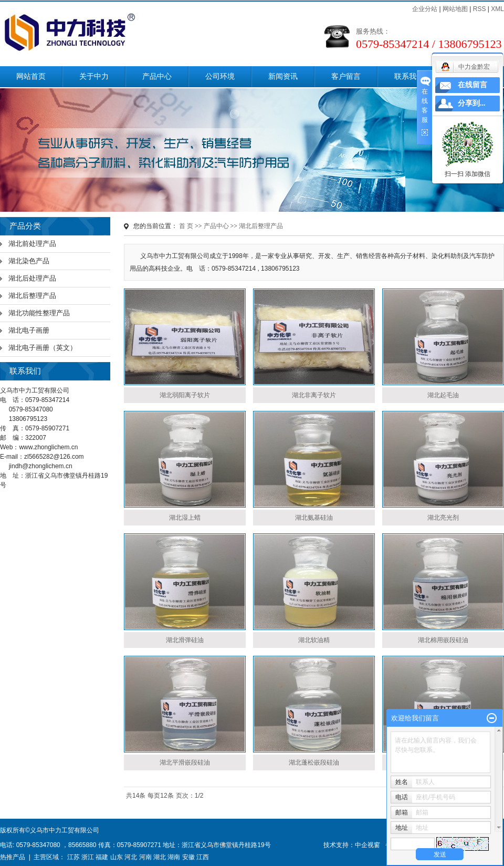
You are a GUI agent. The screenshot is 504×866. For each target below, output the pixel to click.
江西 (203, 857)
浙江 (88, 857)
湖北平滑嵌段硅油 (185, 762)
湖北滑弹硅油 (185, 640)
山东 (117, 857)
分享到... (472, 103)
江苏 (73, 857)
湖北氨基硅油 (314, 518)
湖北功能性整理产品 (39, 313)
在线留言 (472, 85)
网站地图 (455, 9)
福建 (102, 857)
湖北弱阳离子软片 (185, 395)
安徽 (188, 857)
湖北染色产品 (29, 261)
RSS (480, 9)
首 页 (186, 226)
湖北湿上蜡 (185, 518)
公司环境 (220, 76)
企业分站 (425, 9)
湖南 (174, 857)
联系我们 (409, 76)
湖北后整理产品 (32, 296)
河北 (131, 857)
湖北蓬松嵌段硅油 (314, 762)
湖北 (160, 857)
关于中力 (94, 76)
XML (497, 9)
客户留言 (346, 76)
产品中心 (157, 76)
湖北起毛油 (443, 395)
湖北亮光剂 (443, 518)
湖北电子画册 (29, 330)
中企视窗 (367, 845)
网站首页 (31, 76)
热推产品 (13, 857)
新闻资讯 (283, 76)
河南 (145, 857)
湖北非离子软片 (314, 395)
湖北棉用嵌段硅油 (443, 640)
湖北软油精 (314, 640)
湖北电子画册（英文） (43, 348)
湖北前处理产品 (32, 244)
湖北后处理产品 (32, 278)
